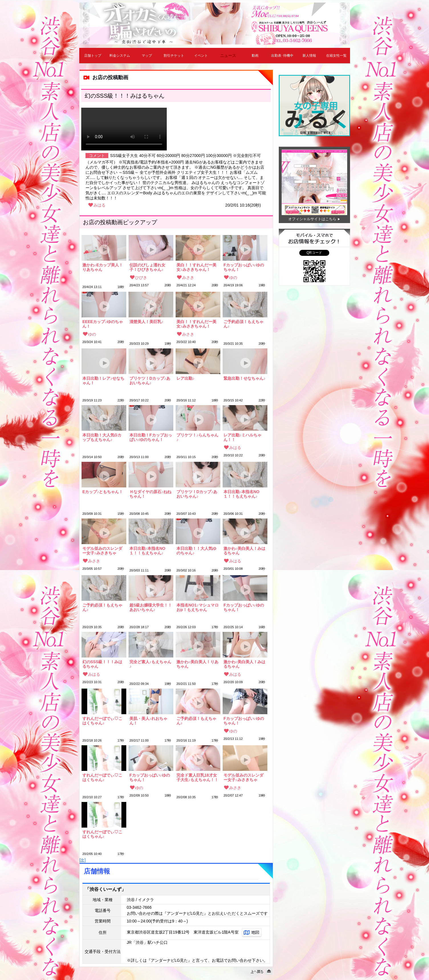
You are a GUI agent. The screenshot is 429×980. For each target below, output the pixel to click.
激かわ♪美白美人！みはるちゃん (244, 551)
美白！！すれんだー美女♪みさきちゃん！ (196, 267)
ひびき (141, 277)
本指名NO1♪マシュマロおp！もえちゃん (198, 607)
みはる (99, 205)
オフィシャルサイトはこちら (312, 219)
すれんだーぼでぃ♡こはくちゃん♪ (102, 721)
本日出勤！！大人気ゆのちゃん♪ (196, 551)
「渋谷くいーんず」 (105, 889)
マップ (147, 56)
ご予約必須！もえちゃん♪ (243, 324)
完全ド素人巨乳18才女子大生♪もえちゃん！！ (197, 777)
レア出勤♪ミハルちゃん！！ (242, 437)
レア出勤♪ (185, 378)
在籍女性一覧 (336, 56)
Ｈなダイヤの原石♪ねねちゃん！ (150, 494)
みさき (188, 277)
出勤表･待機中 (282, 56)
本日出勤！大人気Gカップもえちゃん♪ (102, 437)
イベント (201, 56)
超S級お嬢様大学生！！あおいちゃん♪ (151, 607)
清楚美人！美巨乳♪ (146, 322)
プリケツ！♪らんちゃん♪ (197, 437)
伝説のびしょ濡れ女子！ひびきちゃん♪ (147, 267)
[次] (83, 860)
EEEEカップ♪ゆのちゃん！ (103, 324)
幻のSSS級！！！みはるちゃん (102, 664)
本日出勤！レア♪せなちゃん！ (103, 381)
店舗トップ (93, 56)
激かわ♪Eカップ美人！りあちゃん (103, 267)
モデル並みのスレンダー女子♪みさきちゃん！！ (102, 551)
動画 (255, 56)
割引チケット (174, 56)
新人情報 (309, 56)
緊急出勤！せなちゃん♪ (244, 378)
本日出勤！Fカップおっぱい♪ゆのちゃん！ (151, 437)
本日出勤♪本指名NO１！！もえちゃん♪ (241, 494)
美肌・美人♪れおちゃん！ (148, 721)
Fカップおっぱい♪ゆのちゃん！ (244, 267)
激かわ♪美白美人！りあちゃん (197, 664)
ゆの (233, 277)
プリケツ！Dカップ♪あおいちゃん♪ (150, 381)
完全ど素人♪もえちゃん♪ (150, 664)
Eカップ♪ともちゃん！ (103, 492)
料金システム (120, 56)
